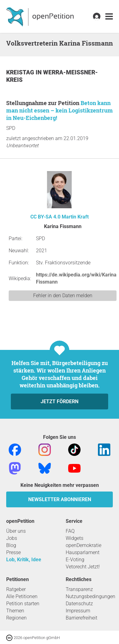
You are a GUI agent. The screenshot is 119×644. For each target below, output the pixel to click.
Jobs (12, 538)
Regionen (16, 618)
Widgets (75, 538)
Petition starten (23, 604)
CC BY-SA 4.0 (45, 217)
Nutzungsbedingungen (90, 596)
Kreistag (21, 72)
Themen (15, 611)
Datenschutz (79, 604)
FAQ (70, 531)
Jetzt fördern (59, 401)
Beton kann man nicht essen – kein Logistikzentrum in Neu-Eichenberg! (59, 110)
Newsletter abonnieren (60, 499)
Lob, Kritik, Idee (24, 560)
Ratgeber (16, 589)
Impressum (78, 611)
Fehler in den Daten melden (63, 296)
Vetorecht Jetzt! (83, 567)
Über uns (16, 531)
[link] (109, 17)
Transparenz (79, 589)
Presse (13, 552)
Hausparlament (83, 552)
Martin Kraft (75, 217)
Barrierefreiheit (82, 618)
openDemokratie (84, 545)
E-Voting (75, 560)
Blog (11, 545)
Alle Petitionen (22, 596)
